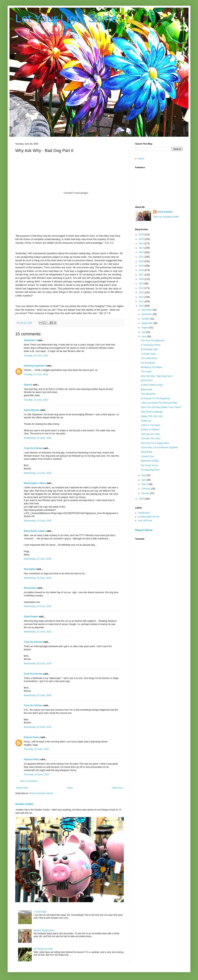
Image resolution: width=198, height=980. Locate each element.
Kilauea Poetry (32, 737)
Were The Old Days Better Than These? (161, 407)
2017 (142, 275)
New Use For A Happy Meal (155, 443)
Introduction (144, 513)
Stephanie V (30, 340)
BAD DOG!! (147, 381)
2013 (142, 292)
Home (70, 788)
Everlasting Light (149, 349)
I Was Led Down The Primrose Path (159, 403)
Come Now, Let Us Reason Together (159, 447)
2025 (142, 239)
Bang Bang (147, 452)
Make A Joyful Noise (44, 930)
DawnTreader (31, 617)
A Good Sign (40, 912)
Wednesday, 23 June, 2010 (38, 438)
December (147, 310)
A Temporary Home (151, 345)
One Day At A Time (150, 434)
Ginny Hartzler (165, 212)
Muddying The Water (151, 367)
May (144, 475)
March (145, 484)
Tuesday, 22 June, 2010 (36, 356)
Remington (30, 569)
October (146, 319)
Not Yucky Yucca (149, 465)
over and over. (145, 521)
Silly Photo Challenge (152, 412)
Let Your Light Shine (66, 18)
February (146, 489)
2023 (142, 248)
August (145, 328)
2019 (142, 266)
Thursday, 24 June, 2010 (36, 749)
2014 (142, 288)
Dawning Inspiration (35, 366)
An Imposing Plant (150, 470)
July (144, 332)
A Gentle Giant (148, 354)
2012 (142, 297)
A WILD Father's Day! (152, 385)
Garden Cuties (24, 804)
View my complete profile (166, 217)
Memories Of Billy (150, 461)
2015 (142, 284)
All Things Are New (43, 949)
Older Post (117, 788)
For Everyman (148, 363)
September (147, 323)
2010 (142, 306)
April (144, 480)
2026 (142, 235)
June (144, 337)
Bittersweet (147, 390)
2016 (142, 279)
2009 (142, 499)
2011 (142, 301)
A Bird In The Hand (150, 425)
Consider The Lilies (151, 439)
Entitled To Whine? (150, 430)
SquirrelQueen (32, 410)
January (146, 493)
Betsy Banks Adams (35, 531)
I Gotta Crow (147, 456)
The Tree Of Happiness (153, 341)
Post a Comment (28, 781)
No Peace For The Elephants (156, 398)
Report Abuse (144, 530)
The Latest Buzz (149, 358)
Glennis (28, 385)
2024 (142, 243)
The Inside (146, 372)
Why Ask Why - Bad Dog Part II (157, 376)
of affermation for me (149, 517)
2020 (142, 261)
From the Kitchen (33, 448)
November (147, 314)
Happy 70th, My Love (152, 416)
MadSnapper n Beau (35, 483)
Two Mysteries (148, 394)
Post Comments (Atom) (41, 793)
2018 (142, 270)
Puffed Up (146, 421)
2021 (142, 257)
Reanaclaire (30, 588)
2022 (142, 252)
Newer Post (22, 788)
